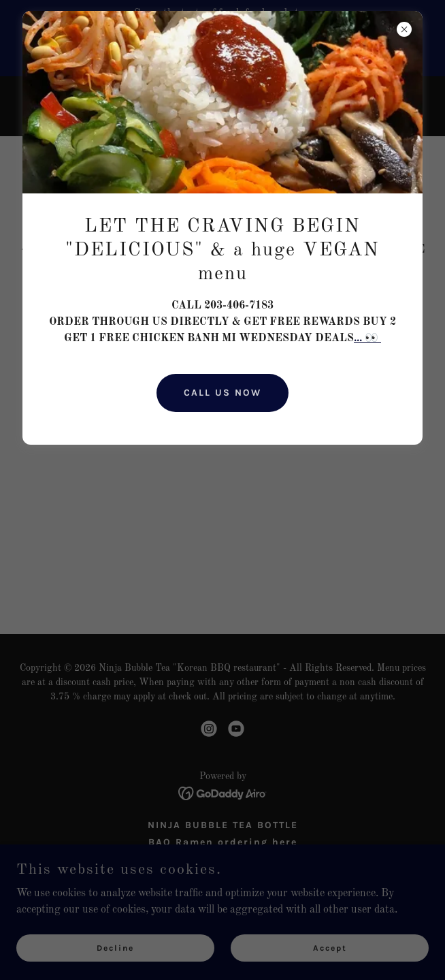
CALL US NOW (222, 393)
